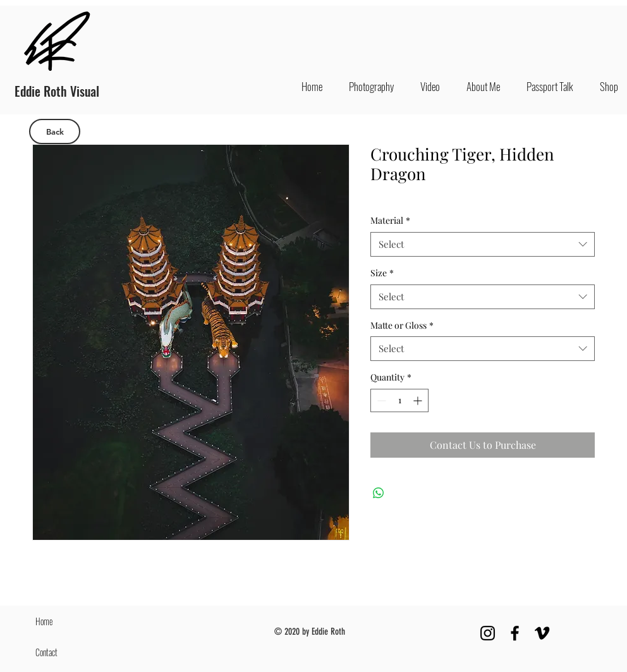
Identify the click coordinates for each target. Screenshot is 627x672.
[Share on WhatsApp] (379, 493)
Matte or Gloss (402, 325)
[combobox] (483, 244)
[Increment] (419, 400)
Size (382, 273)
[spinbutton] (399, 400)
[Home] (64, 621)
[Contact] (64, 652)
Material (390, 220)
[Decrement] (380, 400)
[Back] (55, 131)
